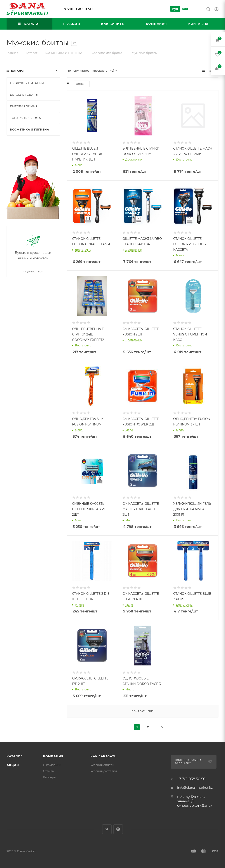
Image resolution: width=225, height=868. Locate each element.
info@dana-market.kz (195, 788)
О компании (52, 765)
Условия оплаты (102, 765)
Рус (175, 9)
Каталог (15, 756)
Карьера (49, 777)
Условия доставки (104, 771)
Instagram (118, 829)
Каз (185, 9)
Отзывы (49, 771)
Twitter (107, 829)
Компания (53, 756)
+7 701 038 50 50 (77, 9)
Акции (13, 765)
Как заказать (103, 756)
